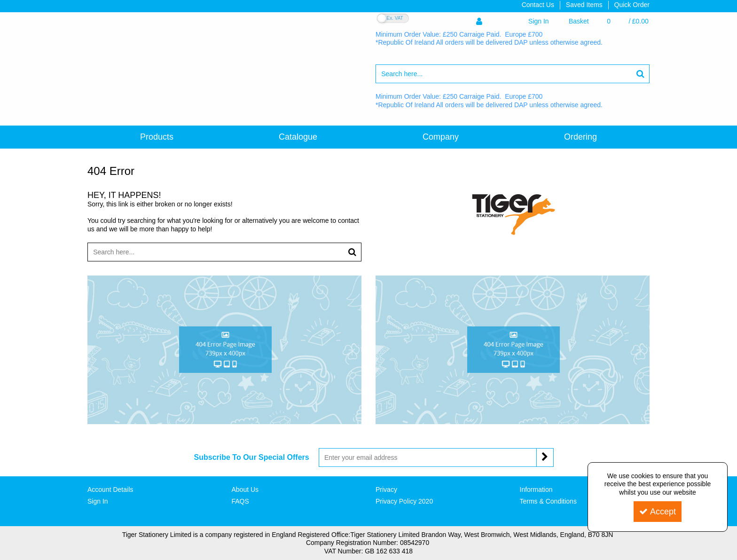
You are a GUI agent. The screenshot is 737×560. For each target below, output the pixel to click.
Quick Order (632, 5)
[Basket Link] (609, 21)
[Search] (503, 74)
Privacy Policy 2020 (404, 501)
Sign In (98, 501)
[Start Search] (640, 74)
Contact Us (538, 5)
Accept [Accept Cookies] (658, 512)
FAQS (240, 501)
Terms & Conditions (548, 501)
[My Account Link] (512, 21)
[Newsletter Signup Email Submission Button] (545, 457)
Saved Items (584, 5)
